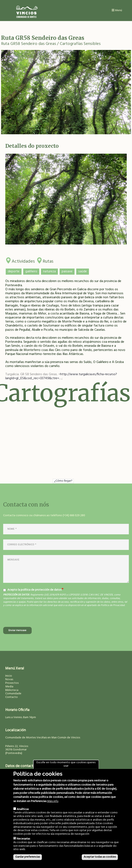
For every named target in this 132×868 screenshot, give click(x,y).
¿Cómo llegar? (63, 481)
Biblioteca (12, 690)
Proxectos (12, 683)
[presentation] (35, 619)
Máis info (53, 801)
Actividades (23, 261)
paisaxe (67, 271)
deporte (14, 271)
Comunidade (13, 694)
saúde (83, 271)
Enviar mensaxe (17, 630)
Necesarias (23, 839)
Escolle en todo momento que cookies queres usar (66, 764)
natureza (49, 271)
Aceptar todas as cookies (100, 857)
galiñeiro (31, 271)
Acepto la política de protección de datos (32, 590)
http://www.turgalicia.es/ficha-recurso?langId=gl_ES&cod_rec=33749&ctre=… (61, 376)
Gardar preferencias (28, 857)
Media (9, 687)
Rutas (48, 261)
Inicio (9, 676)
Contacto (12, 697)
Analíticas (23, 809)
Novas (9, 679)
